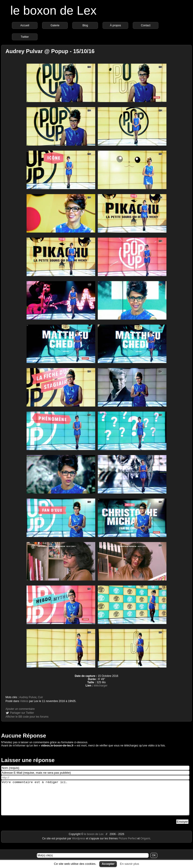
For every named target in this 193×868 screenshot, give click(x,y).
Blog (85, 25)
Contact (145, 25)
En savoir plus (130, 864)
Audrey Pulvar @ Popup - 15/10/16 (50, 51)
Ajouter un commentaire (20, 709)
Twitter (25, 37)
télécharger (101, 686)
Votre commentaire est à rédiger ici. (95, 801)
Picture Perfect (128, 845)
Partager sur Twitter (22, 713)
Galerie (55, 25)
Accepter (108, 864)
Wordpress (79, 845)
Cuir (40, 697)
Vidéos (24, 701)
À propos (115, 25)
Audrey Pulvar (28, 697)
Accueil (25, 25)
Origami (145, 845)
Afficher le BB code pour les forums (27, 717)
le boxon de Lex (53, 10)
